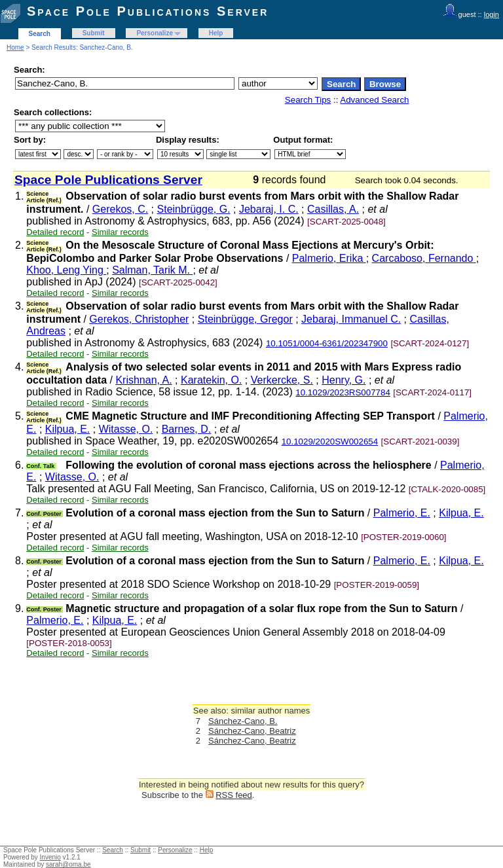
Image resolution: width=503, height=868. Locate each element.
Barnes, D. (187, 429)
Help (216, 33)
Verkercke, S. (282, 380)
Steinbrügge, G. (194, 209)
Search (40, 34)
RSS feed (234, 795)
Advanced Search (374, 100)
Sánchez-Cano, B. (243, 721)
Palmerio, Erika (329, 258)
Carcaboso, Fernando (424, 258)
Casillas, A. (333, 209)
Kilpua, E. (67, 429)
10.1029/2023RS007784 (343, 392)
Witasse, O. (126, 429)
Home (15, 47)
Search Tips (308, 100)
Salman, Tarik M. (152, 270)
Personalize (155, 33)
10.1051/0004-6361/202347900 (327, 343)
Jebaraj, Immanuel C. (351, 319)
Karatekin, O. (211, 380)
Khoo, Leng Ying (66, 270)
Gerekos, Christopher (139, 319)
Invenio (50, 857)
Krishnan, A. (143, 380)
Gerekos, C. (120, 209)
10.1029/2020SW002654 (330, 442)
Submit (94, 33)
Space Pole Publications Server (148, 11)
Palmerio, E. (402, 513)
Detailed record (55, 232)
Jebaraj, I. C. (269, 209)
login (492, 14)
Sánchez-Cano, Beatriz (252, 731)
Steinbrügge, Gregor (245, 319)
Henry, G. (344, 380)
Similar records (120, 232)
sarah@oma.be (68, 864)
